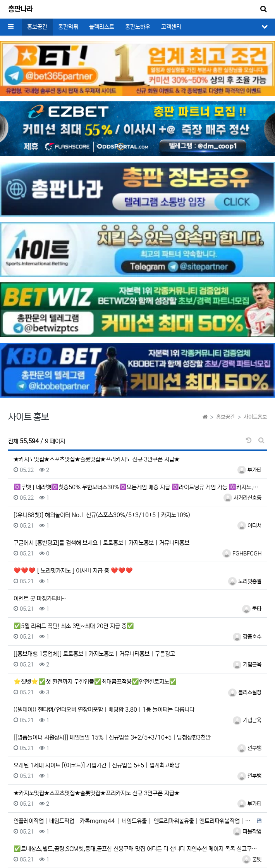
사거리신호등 (242, 498)
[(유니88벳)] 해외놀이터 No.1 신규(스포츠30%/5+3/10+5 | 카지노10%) (102, 515)
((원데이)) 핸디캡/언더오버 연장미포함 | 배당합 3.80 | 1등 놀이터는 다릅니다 (104, 710)
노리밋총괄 (245, 581)
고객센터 (171, 27)
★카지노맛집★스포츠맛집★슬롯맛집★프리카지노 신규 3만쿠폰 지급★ (97, 459)
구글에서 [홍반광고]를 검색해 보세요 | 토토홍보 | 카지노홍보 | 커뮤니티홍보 (101, 543)
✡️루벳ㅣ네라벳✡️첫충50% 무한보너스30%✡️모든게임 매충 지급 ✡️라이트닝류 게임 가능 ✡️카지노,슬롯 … (137, 487)
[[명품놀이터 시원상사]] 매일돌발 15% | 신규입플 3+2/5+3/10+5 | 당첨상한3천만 (112, 737)
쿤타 (252, 609)
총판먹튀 (68, 27)
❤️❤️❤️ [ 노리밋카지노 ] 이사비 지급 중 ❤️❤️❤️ (73, 571)
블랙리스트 (102, 27)
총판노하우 (138, 27)
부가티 (249, 470)
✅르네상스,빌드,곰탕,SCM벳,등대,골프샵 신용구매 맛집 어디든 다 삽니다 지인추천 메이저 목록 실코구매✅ (137, 849)
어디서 (249, 526)
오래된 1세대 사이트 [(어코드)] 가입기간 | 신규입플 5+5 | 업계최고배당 (97, 765)
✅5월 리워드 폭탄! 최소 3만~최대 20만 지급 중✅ (74, 626)
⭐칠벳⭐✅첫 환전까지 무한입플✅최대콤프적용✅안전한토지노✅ (95, 682)
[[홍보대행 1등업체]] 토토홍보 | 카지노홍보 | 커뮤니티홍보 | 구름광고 (94, 654)
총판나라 (21, 9)
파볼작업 (247, 832)
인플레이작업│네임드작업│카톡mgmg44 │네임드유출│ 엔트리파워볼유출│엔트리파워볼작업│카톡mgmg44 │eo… (134, 821)
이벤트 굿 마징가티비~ (40, 599)
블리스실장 (245, 692)
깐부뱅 (249, 748)
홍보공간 (37, 27)
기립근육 (247, 665)
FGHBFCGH (242, 554)
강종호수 (247, 637)
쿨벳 (252, 859)
